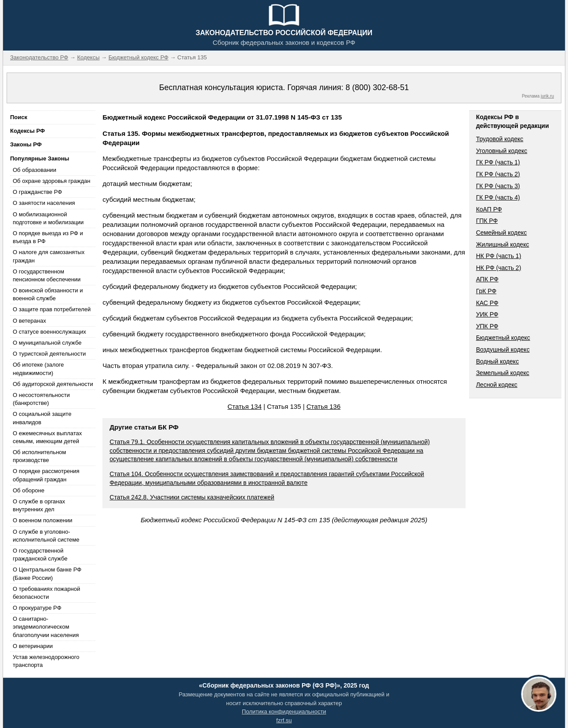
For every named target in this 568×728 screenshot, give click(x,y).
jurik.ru (547, 96)
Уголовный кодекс (502, 151)
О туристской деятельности (49, 354)
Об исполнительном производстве (39, 456)
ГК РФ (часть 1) (498, 162)
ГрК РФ (486, 291)
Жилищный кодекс (503, 244)
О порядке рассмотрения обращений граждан (46, 475)
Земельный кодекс (503, 373)
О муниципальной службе (47, 343)
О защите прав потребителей (52, 309)
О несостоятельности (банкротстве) (41, 399)
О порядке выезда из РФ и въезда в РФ (48, 237)
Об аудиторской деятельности (53, 384)
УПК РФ (487, 326)
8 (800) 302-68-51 (377, 87)
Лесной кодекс (497, 385)
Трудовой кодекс (500, 139)
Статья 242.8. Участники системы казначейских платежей (192, 497)
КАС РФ (487, 303)
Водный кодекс (498, 361)
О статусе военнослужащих (49, 332)
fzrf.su (284, 720)
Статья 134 (244, 406)
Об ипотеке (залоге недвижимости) (38, 369)
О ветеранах (29, 321)
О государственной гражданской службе (40, 555)
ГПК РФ (487, 221)
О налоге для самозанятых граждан (49, 256)
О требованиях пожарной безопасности (46, 593)
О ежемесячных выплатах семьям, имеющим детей (47, 437)
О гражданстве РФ (37, 192)
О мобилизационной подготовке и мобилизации (48, 218)
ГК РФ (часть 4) (498, 197)
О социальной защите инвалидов (42, 418)
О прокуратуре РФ (37, 608)
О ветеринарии (33, 646)
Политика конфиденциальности (284, 712)
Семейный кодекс (502, 233)
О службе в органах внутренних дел (39, 505)
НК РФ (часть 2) (499, 268)
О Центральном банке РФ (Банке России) (47, 573)
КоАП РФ (489, 209)
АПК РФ (487, 279)
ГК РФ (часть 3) (498, 186)
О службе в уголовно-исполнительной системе (46, 536)
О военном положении (43, 520)
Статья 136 (324, 406)
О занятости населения (44, 203)
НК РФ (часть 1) (499, 256)
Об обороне (29, 490)
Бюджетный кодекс (503, 338)
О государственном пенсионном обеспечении (47, 275)
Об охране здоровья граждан (51, 181)
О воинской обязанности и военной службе (48, 294)
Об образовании (35, 170)
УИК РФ (487, 314)
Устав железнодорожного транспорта (46, 661)
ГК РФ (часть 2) (498, 174)
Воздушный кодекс (503, 349)
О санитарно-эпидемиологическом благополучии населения (46, 627)
